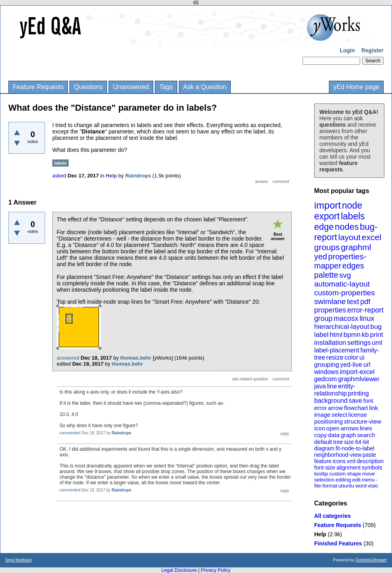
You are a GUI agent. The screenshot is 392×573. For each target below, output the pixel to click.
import (328, 205)
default (323, 442)
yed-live (351, 365)
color (351, 357)
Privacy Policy (216, 570)
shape (354, 474)
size (349, 442)
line (332, 386)
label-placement (337, 350)
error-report (365, 310)
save (355, 401)
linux (367, 318)
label (321, 335)
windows (326, 372)
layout (349, 237)
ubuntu (346, 486)
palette (326, 275)
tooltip (321, 474)
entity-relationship (335, 390)
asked (59, 176)
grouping (327, 365)
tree (338, 442)
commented (70, 433)
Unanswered (131, 87)
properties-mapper (340, 261)
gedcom (326, 379)
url (367, 365)
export (327, 216)
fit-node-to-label (355, 448)
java (320, 386)
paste (369, 455)
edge (324, 227)
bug (376, 327)
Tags (166, 87)
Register (372, 50)
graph (348, 435)
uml (377, 343)
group (323, 318)
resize (335, 357)
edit (356, 480)
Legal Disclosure (179, 570)
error (321, 408)
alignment (349, 468)
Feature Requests (38, 87)
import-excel (357, 372)
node (352, 205)
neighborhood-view (338, 455)
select (340, 415)
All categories (333, 516)
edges (353, 266)
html (336, 335)
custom (337, 474)
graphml (356, 247)
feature (323, 461)
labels (353, 216)
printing (358, 393)
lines (366, 428)
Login (347, 50)
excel (371, 237)
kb (365, 335)
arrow (335, 408)
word (361, 486)
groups (327, 247)
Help (320, 534)
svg (345, 275)
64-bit (362, 442)
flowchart (356, 408)
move (368, 474)
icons (339, 461)
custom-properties (344, 293)
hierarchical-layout (342, 327)
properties (330, 310)
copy (321, 435)
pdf (365, 302)
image (322, 415)
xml (351, 461)
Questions (88, 87)
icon (320, 428)
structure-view (363, 421)
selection (324, 480)
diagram (324, 448)
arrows (349, 428)
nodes (347, 227)
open (333, 428)
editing (343, 480)
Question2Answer (371, 560)
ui (362, 357)
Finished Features (338, 543)
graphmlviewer (359, 379)
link (374, 408)
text (353, 301)
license (358, 415)
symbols (372, 468)
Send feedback (19, 560)
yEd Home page (356, 87)
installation (330, 343)
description (370, 461)
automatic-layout (342, 284)
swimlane (330, 301)
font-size (325, 468)
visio (373, 486)
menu (368, 480)
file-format (326, 486)
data (334, 435)
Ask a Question (205, 87)
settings (359, 343)
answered (68, 358)
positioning (329, 421)
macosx (346, 318)
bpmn (352, 335)
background (331, 401)
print (377, 335)
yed (321, 257)
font (368, 401)
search (366, 435)
